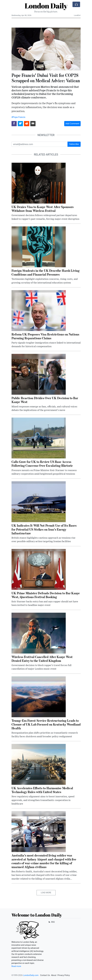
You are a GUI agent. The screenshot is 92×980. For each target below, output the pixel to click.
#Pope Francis (18, 117)
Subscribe (74, 144)
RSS (51, 922)
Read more (16, 966)
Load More (46, 893)
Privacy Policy (64, 975)
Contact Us (45, 975)
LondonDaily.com (31, 975)
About (54, 975)
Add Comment (72, 124)
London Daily (46, 6)
